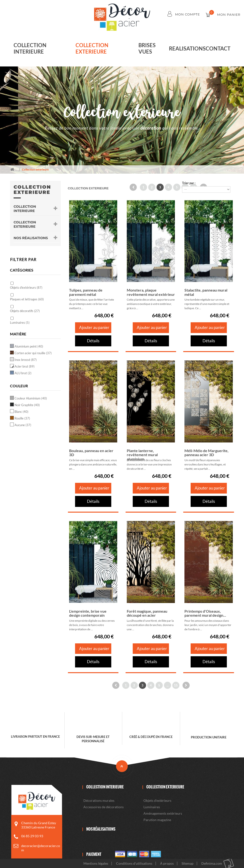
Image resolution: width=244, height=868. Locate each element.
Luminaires (20, 323)
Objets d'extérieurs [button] (157, 800)
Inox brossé (26, 360)
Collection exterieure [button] (35, 224)
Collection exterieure (92, 48)
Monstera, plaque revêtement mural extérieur (151, 292)
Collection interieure (30, 48)
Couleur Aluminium (31, 398)
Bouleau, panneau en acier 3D (91, 453)
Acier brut (25, 366)
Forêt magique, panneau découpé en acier (147, 613)
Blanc (21, 412)
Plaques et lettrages (27, 299)
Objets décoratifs (25, 311)
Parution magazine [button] (157, 820)
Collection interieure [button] (35, 209)
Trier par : (189, 183)
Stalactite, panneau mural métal (206, 292)
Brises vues (147, 48)
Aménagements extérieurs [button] (163, 813)
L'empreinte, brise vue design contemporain (88, 613)
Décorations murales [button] (99, 800)
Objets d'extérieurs (26, 288)
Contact (218, 48)
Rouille (22, 418)
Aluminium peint (29, 346)
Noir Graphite (27, 405)
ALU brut (23, 373)
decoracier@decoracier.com (41, 848)
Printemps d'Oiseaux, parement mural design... (205, 613)
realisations (187, 48)
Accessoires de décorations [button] (104, 807)
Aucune (23, 425)
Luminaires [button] (152, 807)
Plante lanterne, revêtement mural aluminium (142, 455)
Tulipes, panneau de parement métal (86, 292)
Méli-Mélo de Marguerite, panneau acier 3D (206, 453)
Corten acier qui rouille (33, 353)
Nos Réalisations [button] (35, 238)
